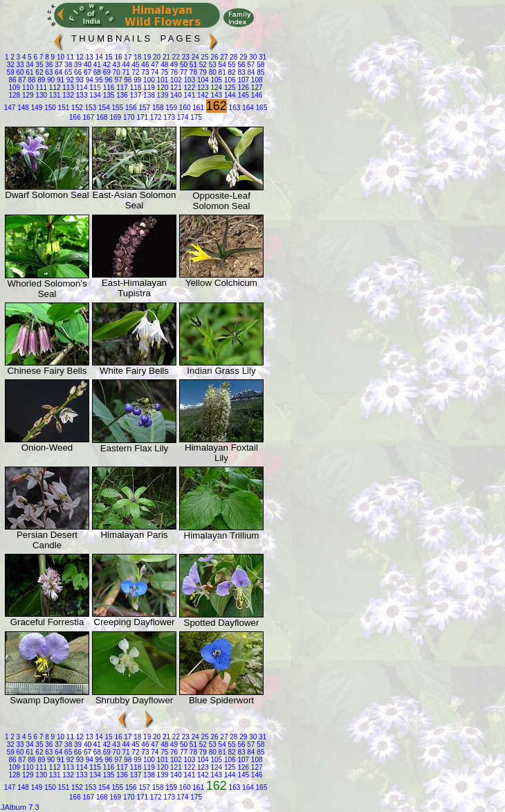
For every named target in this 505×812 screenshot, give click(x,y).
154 (103, 108)
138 (148, 95)
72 (135, 72)
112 (54, 88)
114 (81, 88)
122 (189, 88)
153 (90, 108)
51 (192, 65)
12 (79, 57)
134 (94, 95)
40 (86, 65)
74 (154, 72)
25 (204, 57)
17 (127, 57)
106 (229, 80)
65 (67, 72)
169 (114, 117)
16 (118, 57)
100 (148, 80)
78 (192, 72)
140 (175, 95)
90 (50, 80)
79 (202, 72)
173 (168, 117)
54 (221, 65)
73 (145, 72)
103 (189, 80)
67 (86, 72)
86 (12, 80)
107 (242, 80)
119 (148, 88)
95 (98, 80)
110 (27, 88)
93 (79, 80)
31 (261, 57)
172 (155, 117)
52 (202, 65)
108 (256, 80)
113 (67, 88)
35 (39, 65)
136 (121, 95)
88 (30, 80)
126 (242, 88)
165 (260, 108)
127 (256, 88)
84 (250, 72)
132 (67, 95)
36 (48, 65)
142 (202, 95)
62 (39, 72)
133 (81, 95)
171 (141, 117)
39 (77, 65)
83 (241, 72)
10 (59, 57)
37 (57, 65)
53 (212, 65)
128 (14, 95)
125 (229, 88)
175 (195, 117)
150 (49, 108)
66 (77, 72)
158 (157, 108)
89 (40, 80)
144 (229, 95)
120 (162, 88)
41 (96, 65)
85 (259, 72)
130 (40, 95)
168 (101, 117)
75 (163, 72)
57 (250, 65)
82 (231, 72)
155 (117, 108)
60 (19, 72)
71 (125, 72)
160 (184, 108)
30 (252, 57)
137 (135, 95)
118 (135, 88)
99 (136, 80)
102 (175, 80)
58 (259, 65)
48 (163, 65)
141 (189, 95)
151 (63, 108)
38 (67, 65)
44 (125, 65)
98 (127, 80)
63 (48, 72)
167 (88, 117)
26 (214, 57)
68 (96, 72)
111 (40, 88)
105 (215, 80)
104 (202, 80)
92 (69, 80)
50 (183, 65)
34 (29, 65)
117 (121, 88)
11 (69, 57)
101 (162, 80)
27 (223, 57)
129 (27, 95)
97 (118, 80)
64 (57, 72)
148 (22, 108)
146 (256, 95)
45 (135, 65)
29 (242, 57)
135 (108, 95)
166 (75, 117)
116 (108, 88)
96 (108, 80)
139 (162, 95)
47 (154, 65)
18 (136, 57)
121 (175, 88)
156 (130, 108)
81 (221, 72)
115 (94, 88)
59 (11, 72)
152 (76, 108)
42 (106, 65)
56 (241, 65)
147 (10, 108)
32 (11, 65)
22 (175, 57)
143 (215, 95)
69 (106, 72)
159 (171, 108)
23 (185, 57)
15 (108, 57)
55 (231, 65)
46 (145, 65)
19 (146, 57)
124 (215, 88)
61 (29, 72)
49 (173, 65)
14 (98, 57)
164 (247, 108)
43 (116, 65)
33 (19, 65)
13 (89, 57)
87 (21, 80)
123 (202, 88)
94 (89, 80)
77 (183, 72)
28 (233, 57)
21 (165, 57)
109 (14, 88)
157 (144, 108)
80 (212, 72)
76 (173, 72)
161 (198, 108)
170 (128, 117)
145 (242, 95)
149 (36, 108)
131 (54, 95)
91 (59, 80)
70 (116, 72)
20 (156, 57)
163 (233, 108)
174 (182, 117)
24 (194, 57)
